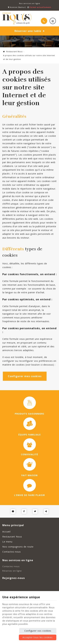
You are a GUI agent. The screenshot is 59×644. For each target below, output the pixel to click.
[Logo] (17, 19)
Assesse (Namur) (17, 7)
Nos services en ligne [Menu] (18, 560)
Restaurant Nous (13, 51)
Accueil (6, 532)
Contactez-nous (12, 552)
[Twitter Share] (35, 511)
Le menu (7, 542)
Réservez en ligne (12, 571)
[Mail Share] (13, 511)
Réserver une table (29, 31)
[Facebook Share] (24, 511)
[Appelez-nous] (44, 21)
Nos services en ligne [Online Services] (30, 3)
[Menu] (53, 21)
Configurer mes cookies (25, 376)
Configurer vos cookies (38, 631)
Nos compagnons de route (18, 547)
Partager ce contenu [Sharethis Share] (46, 511)
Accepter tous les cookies (38, 637)
